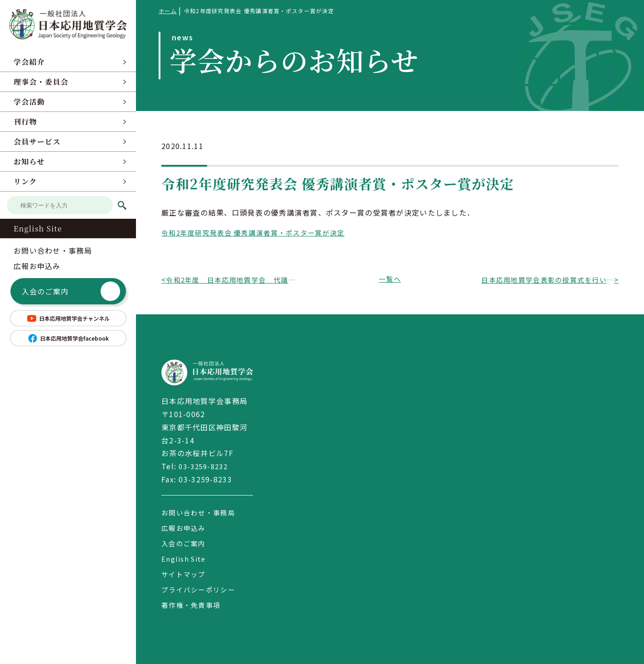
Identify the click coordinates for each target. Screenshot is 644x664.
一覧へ (390, 279)
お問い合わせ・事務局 (53, 250)
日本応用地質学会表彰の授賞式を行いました (547, 279)
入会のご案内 (71, 291)
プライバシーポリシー (201, 589)
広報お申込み (37, 266)
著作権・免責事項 (193, 605)
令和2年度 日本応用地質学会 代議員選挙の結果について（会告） (232, 279)
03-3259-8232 (205, 466)
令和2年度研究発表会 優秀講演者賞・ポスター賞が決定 (259, 232)
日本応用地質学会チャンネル (68, 318)
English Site (38, 229)
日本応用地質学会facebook (68, 338)
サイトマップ (185, 574)
